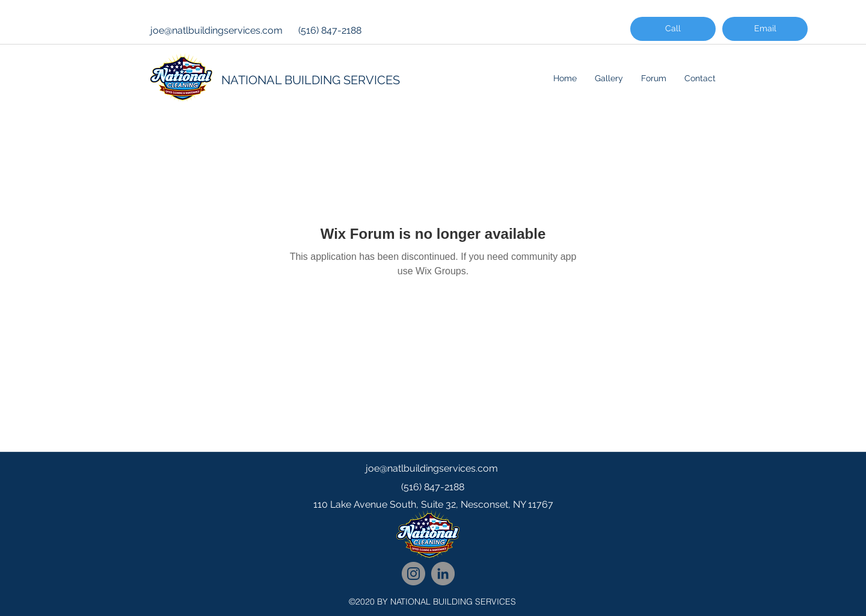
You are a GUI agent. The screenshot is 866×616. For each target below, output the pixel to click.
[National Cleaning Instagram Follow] (413, 574)
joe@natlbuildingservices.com (216, 30)
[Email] (765, 29)
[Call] (673, 29)
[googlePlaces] (433, 529)
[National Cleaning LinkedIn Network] (443, 574)
